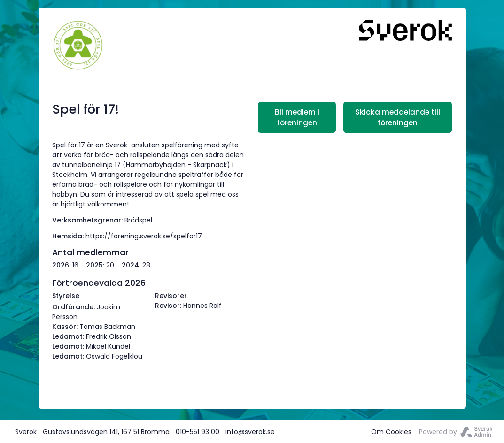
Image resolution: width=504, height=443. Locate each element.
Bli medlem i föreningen (297, 117)
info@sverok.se (250, 432)
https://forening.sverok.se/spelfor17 (144, 236)
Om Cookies (391, 432)
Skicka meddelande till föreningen (398, 117)
